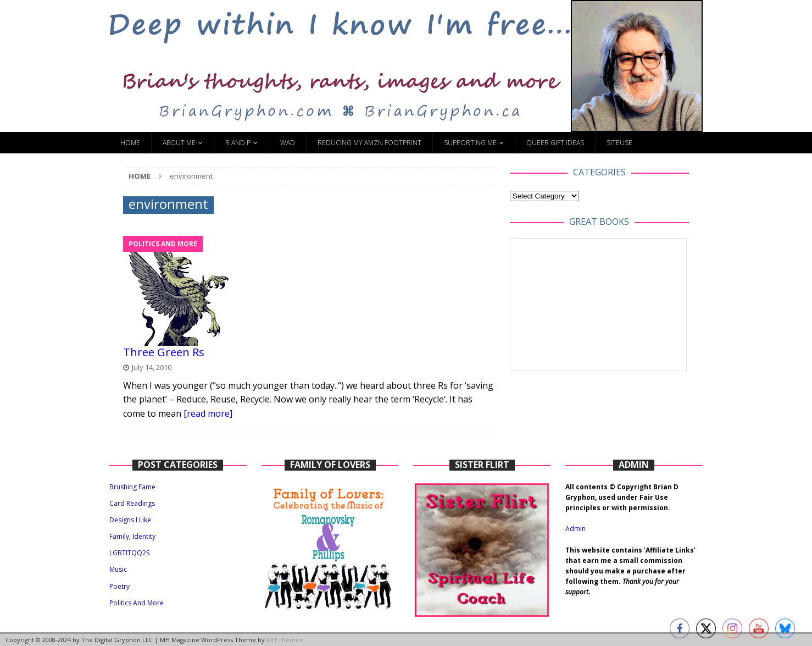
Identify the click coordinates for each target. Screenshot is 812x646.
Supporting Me (470, 143)
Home (130, 143)
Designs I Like (130, 520)
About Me (179, 143)
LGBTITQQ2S (129, 553)
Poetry (119, 586)
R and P (238, 143)
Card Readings (132, 503)
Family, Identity (132, 536)
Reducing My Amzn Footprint (369, 143)
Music (118, 569)
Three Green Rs (164, 352)
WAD (288, 143)
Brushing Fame (132, 487)
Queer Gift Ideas (555, 143)
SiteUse (619, 143)
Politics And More (137, 603)
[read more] (208, 413)
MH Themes (284, 640)
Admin (575, 529)
